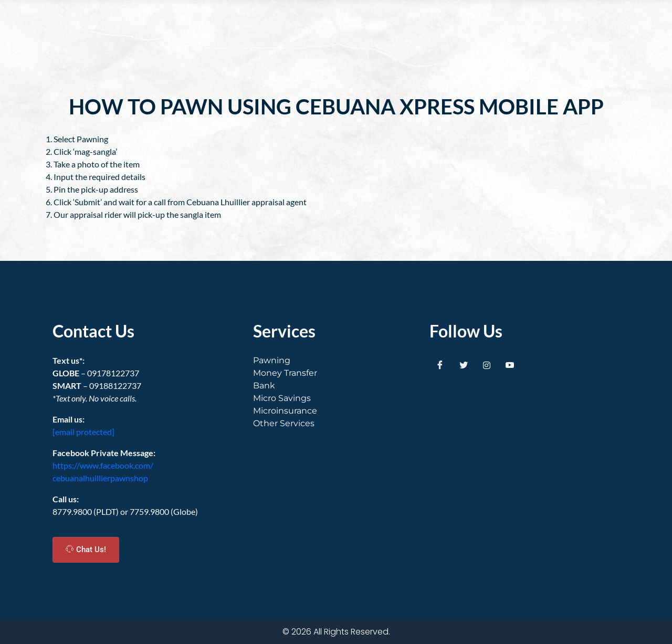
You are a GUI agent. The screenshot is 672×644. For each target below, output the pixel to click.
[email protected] (83, 432)
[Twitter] (464, 365)
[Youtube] (510, 365)
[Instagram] (487, 365)
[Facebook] (440, 365)
